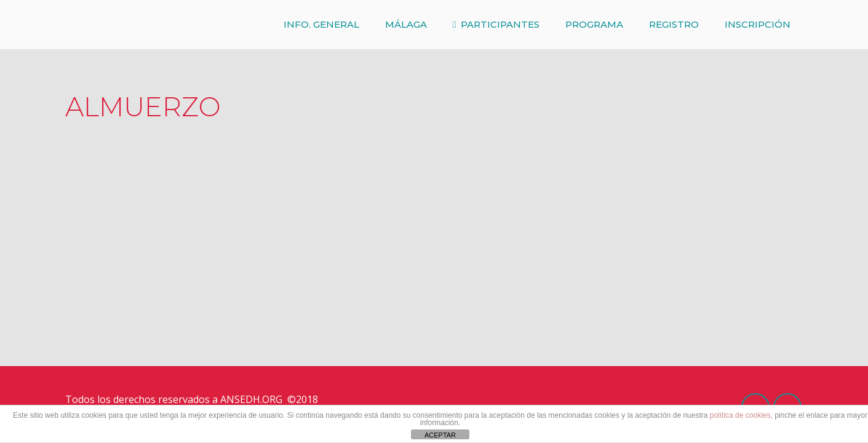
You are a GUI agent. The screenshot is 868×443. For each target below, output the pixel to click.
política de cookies (740, 415)
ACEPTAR (440, 435)
